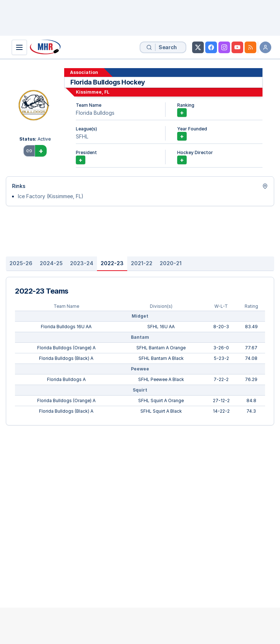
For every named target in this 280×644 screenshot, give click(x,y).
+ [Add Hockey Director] (182, 160)
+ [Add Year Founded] (182, 136)
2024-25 (51, 263)
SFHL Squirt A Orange (161, 400)
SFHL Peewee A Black (161, 379)
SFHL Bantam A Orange (161, 348)
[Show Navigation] (19, 47)
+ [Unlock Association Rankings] (182, 113)
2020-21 (171, 263)
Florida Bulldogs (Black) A (66, 358)
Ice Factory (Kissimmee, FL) (51, 196)
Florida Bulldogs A (66, 379)
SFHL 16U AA (161, 327)
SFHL (82, 136)
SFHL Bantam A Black (161, 358)
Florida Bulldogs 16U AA (66, 327)
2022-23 (112, 263)
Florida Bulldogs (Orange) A (66, 348)
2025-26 (21, 263)
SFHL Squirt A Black (161, 411)
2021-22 (142, 263)
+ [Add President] (81, 160)
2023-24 (82, 263)
